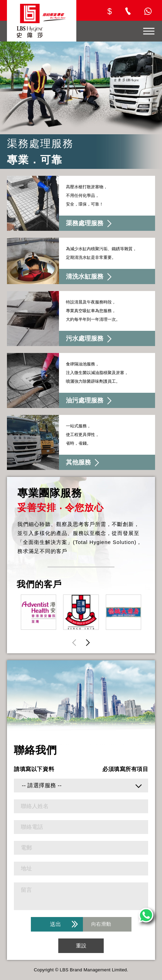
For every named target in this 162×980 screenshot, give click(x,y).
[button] (88, 642)
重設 (81, 946)
